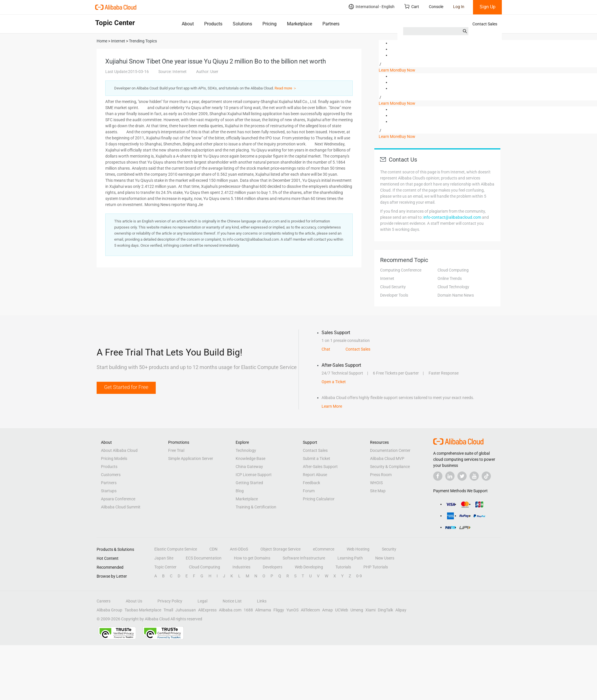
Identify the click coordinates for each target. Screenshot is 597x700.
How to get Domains (252, 558)
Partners (331, 24)
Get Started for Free (126, 387)
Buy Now (407, 70)
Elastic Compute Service (176, 549)
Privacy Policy (170, 601)
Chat (326, 349)
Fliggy (279, 610)
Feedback (311, 483)
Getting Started (249, 483)
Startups (109, 491)
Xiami (370, 610)
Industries (241, 567)
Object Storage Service (280, 549)
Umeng (357, 610)
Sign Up (488, 7)
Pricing (270, 24)
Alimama (263, 610)
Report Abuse (315, 475)
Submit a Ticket (317, 458)
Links (262, 601)
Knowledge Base (250, 458)
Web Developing (309, 567)
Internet (387, 278)
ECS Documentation (204, 558)
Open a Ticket (334, 382)
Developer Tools (394, 295)
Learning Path (350, 558)
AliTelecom (310, 610)
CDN (213, 549)
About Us (134, 601)
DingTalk (385, 610)
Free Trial (176, 450)
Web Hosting (358, 549)
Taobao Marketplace (143, 610)
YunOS (292, 610)
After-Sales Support (320, 467)
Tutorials (343, 567)
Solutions (242, 24)
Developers (273, 567)
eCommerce (324, 549)
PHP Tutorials (376, 567)
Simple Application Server (191, 458)
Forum (309, 491)
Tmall (168, 610)
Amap (327, 610)
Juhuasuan (186, 610)
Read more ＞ (286, 88)
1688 (248, 610)
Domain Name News (456, 295)
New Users (385, 558)
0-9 (359, 576)
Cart (412, 6)
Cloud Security (393, 287)
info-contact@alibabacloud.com (452, 217)
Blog (240, 491)
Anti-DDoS (239, 549)
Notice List (232, 601)
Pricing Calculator (319, 499)
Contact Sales (485, 24)
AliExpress (207, 610)
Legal (202, 601)
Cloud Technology (453, 287)
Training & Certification (256, 507)
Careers (104, 601)
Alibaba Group (109, 610)
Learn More (389, 70)
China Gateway (249, 467)
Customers (111, 475)
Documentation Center (390, 450)
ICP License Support (254, 475)
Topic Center (165, 567)
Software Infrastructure (304, 558)
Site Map (378, 491)
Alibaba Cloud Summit (121, 507)
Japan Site (164, 558)
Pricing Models (114, 458)
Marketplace (300, 24)
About (188, 24)
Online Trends (450, 278)
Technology (246, 450)
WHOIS (376, 483)
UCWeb (342, 610)
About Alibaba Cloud (119, 450)
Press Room (381, 475)
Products (213, 24)
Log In (459, 7)
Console (436, 7)
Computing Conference (401, 270)
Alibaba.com (230, 610)
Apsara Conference (118, 499)
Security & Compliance (390, 467)
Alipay (401, 610)
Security (389, 549)
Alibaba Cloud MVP (387, 458)
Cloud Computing (453, 270)
